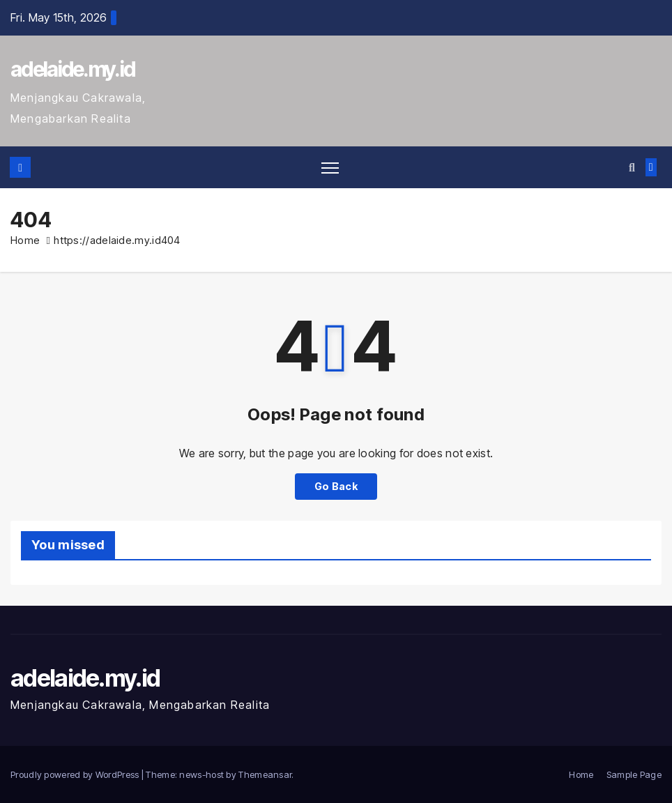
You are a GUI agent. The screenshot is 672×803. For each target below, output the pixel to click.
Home (25, 240)
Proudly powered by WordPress (76, 774)
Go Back (336, 486)
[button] (632, 167)
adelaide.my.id (72, 69)
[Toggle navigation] (330, 168)
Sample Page (634, 774)
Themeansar (265, 774)
